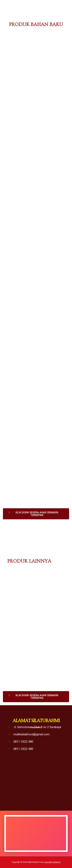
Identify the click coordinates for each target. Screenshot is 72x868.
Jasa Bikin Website (52, 862)
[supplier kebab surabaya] (36, 786)
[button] (36, 514)
